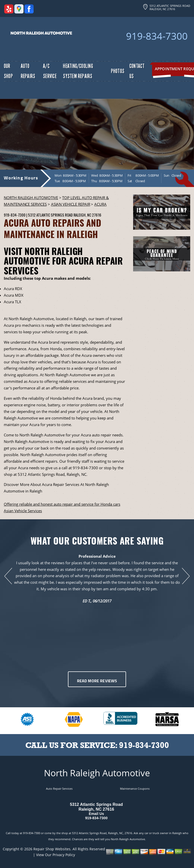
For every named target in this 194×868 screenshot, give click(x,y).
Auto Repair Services (59, 789)
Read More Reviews (97, 681)
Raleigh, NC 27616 (87, 215)
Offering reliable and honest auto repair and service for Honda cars (62, 504)
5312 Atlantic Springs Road (50, 215)
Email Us (96, 814)
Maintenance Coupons (135, 789)
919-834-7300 (157, 36)
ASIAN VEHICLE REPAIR (71, 204)
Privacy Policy (64, 855)
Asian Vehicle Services (23, 511)
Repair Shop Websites (52, 849)
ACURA (100, 204)
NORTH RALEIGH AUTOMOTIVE (31, 198)
